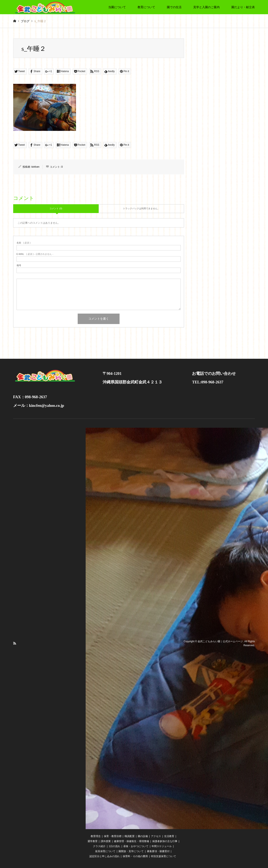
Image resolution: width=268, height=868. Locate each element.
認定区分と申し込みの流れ (104, 856)
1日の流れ (115, 846)
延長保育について (105, 851)
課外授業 (106, 841)
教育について (146, 7)
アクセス (156, 836)
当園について (117, 7)
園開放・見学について (131, 851)
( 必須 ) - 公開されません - (35, 254)
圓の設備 (143, 836)
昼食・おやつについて (136, 846)
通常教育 (93, 841)
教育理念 (96, 836)
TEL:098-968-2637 (208, 382)
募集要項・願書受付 (158, 851)
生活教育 (169, 836)
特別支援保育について (164, 856)
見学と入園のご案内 (206, 7)
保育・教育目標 (113, 836)
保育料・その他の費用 (135, 856)
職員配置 (130, 836)
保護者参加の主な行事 (165, 841)
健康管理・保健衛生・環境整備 (131, 841)
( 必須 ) (24, 243)
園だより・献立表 (243, 7)
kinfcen (35, 167)
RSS (15, 643)
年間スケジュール (162, 846)
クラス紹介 (99, 846)
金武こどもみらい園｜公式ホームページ (220, 641)
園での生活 (174, 7)
